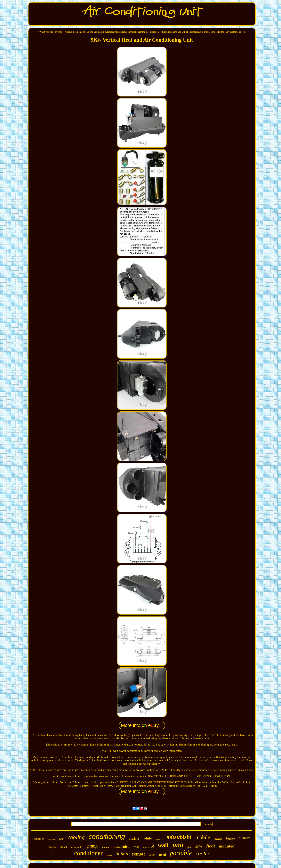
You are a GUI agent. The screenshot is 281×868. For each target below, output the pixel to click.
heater (109, 856)
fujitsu (230, 838)
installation (122, 847)
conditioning (107, 836)
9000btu (159, 839)
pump (92, 846)
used (163, 854)
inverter (218, 839)
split (53, 846)
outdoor (106, 847)
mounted (227, 846)
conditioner (88, 853)
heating (52, 839)
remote (139, 854)
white (148, 838)
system (245, 838)
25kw (61, 839)
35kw (199, 847)
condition (39, 839)
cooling (76, 837)
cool (136, 847)
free (189, 847)
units (152, 855)
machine (134, 839)
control (148, 846)
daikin (122, 854)
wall (163, 845)
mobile (203, 837)
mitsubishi (179, 837)
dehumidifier (77, 847)
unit (178, 845)
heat (211, 846)
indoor (64, 847)
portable (181, 853)
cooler (203, 853)
